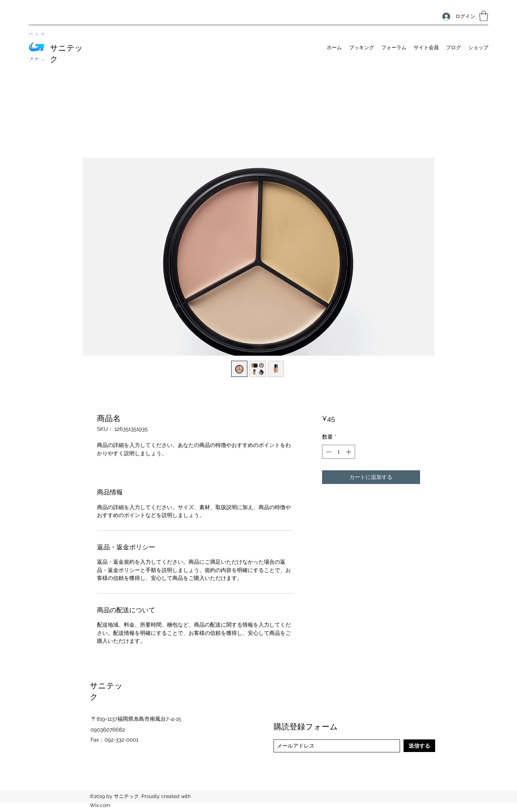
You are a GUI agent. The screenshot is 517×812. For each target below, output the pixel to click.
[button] (484, 16)
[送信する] (419, 746)
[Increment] (349, 452)
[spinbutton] (338, 452)
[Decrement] (328, 452)
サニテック (66, 53)
